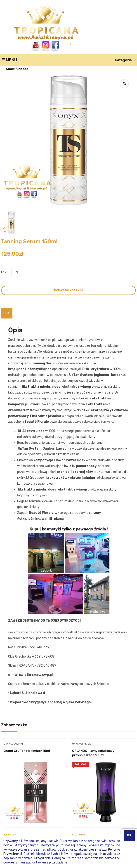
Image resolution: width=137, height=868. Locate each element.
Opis (7, 313)
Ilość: (5, 272)
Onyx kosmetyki (13, 744)
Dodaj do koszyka (69, 290)
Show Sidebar (15, 69)
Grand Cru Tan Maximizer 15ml (27, 751)
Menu (9, 60)
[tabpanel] (34, 794)
